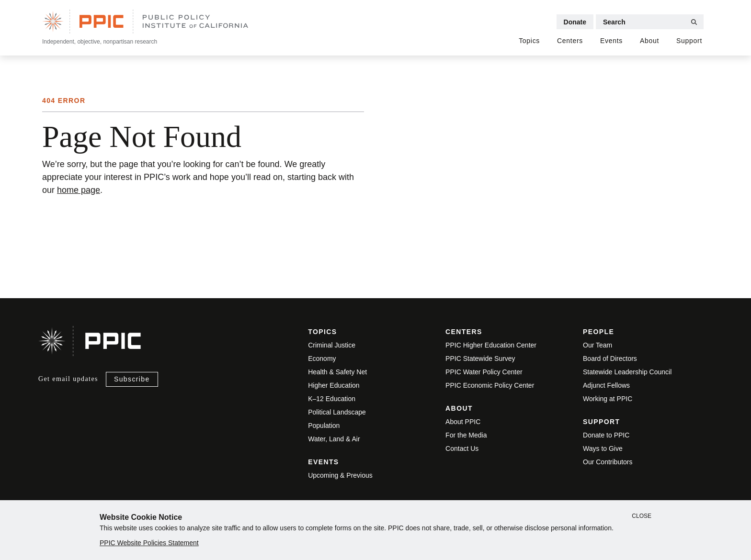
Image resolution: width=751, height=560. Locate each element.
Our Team (597, 345)
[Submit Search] (694, 22)
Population (324, 426)
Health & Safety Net (337, 372)
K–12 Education (332, 399)
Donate (575, 22)
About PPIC (463, 422)
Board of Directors (610, 358)
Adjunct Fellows (606, 385)
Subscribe (132, 379)
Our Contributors (608, 462)
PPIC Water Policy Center (484, 372)
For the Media (466, 435)
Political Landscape (337, 412)
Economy (322, 358)
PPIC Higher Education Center (491, 345)
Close (642, 516)
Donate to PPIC (606, 435)
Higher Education (334, 385)
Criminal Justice (332, 345)
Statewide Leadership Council (627, 372)
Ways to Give (603, 448)
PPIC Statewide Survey (480, 358)
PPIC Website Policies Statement (149, 543)
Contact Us (462, 448)
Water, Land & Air (334, 439)
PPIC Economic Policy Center (490, 385)
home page (79, 190)
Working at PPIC (608, 399)
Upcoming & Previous (340, 475)
